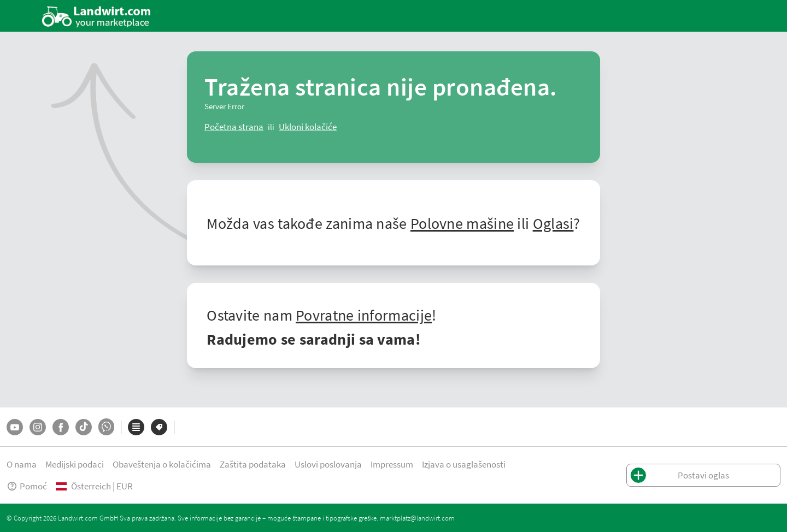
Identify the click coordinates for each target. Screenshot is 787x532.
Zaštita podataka (253, 464)
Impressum (392, 464)
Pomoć (27, 486)
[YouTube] (15, 427)
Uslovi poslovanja (328, 464)
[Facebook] (61, 427)
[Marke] (159, 427)
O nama (22, 464)
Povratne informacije (364, 315)
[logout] (308, 127)
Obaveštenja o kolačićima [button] (162, 464)
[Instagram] (38, 427)
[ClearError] (234, 127)
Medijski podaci (75, 464)
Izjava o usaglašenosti (464, 464)
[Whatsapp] (106, 427)
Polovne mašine (462, 223)
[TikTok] (84, 427)
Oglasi (553, 223)
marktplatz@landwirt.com (417, 518)
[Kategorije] (136, 427)
